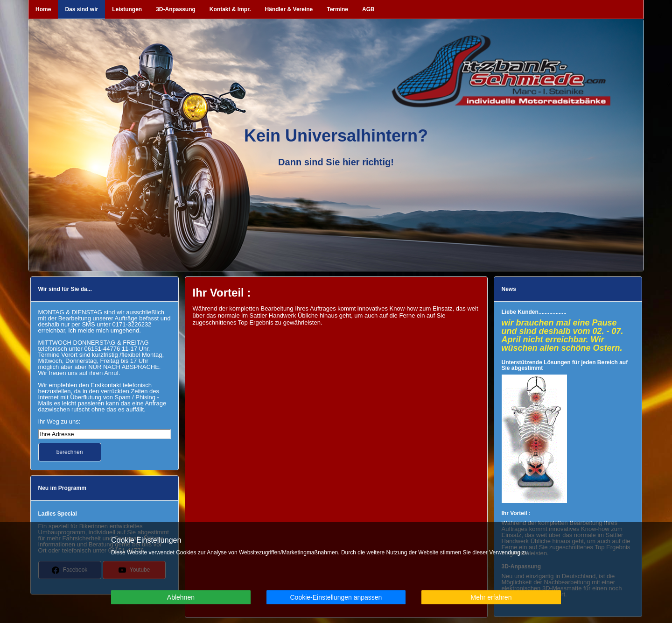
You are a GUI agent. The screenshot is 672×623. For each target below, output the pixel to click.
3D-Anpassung (176, 9)
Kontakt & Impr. (230, 9)
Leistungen (127, 9)
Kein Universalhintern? (336, 136)
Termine (337, 9)
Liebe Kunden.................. (534, 312)
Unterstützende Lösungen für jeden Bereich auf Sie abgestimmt (565, 365)
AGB (368, 9)
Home (43, 9)
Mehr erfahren (491, 597)
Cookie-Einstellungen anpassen (336, 597)
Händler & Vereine (289, 9)
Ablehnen (181, 597)
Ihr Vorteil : (516, 513)
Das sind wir (81, 9)
